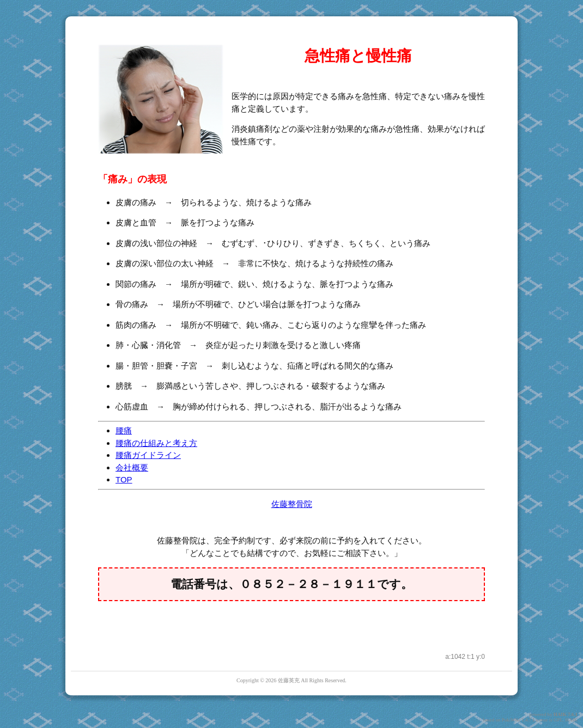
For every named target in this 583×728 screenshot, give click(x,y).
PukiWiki (511, 720)
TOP (124, 479)
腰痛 (124, 430)
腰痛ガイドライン (148, 455)
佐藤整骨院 (292, 504)
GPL (558, 720)
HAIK (560, 714)
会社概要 (132, 467)
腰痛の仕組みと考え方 (156, 443)
